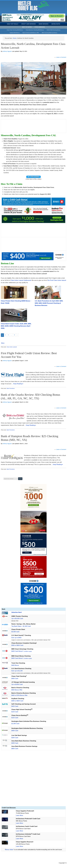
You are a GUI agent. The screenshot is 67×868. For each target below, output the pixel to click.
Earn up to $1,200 (17, 671)
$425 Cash (15, 706)
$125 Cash (15, 712)
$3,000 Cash (15, 632)
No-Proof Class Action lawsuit (57, 280)
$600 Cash (15, 749)
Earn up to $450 (16, 638)
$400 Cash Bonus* (22, 651)
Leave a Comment (61, 57)
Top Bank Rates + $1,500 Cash (21, 626)
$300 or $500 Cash (17, 645)
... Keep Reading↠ (17, 384)
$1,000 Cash (15, 724)
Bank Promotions (11, 388)
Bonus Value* (9, 850)
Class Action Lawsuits (12, 347)
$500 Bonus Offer (17, 690)
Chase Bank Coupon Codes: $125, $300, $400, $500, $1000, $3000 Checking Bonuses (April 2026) (16, 326)
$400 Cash (15, 679)
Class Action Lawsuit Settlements (21, 280)
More (3, 343)
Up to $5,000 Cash (17, 619)
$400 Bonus (15, 665)
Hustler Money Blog (34, 6)
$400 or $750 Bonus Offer (19, 695)
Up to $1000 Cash (17, 684)
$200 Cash (15, 738)
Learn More (19, 815)
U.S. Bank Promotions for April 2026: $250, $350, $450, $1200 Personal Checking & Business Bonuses (49, 303)
